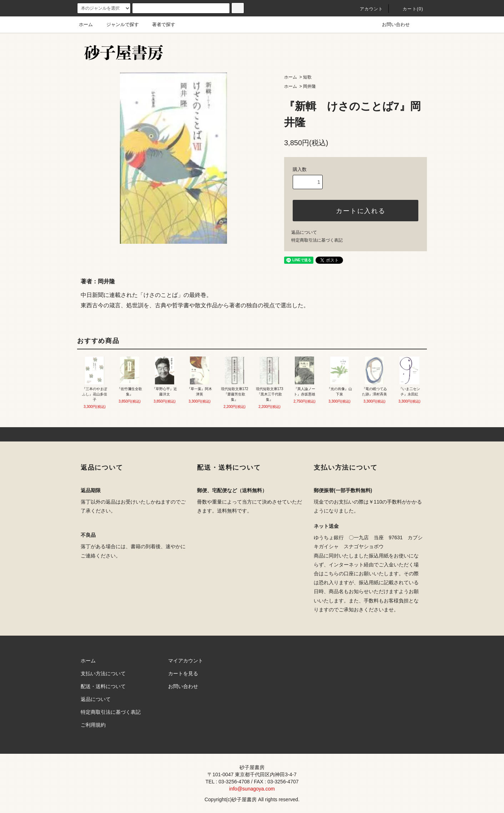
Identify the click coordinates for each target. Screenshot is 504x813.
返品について (304, 232)
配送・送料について (103, 686)
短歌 (307, 77)
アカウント (367, 9)
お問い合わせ (392, 24)
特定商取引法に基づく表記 (317, 240)
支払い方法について (103, 673)
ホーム (86, 24)
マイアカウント (186, 661)
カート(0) (409, 9)
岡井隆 (309, 86)
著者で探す (159, 24)
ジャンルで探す (118, 24)
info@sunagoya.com (252, 789)
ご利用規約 (93, 725)
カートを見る (183, 673)
